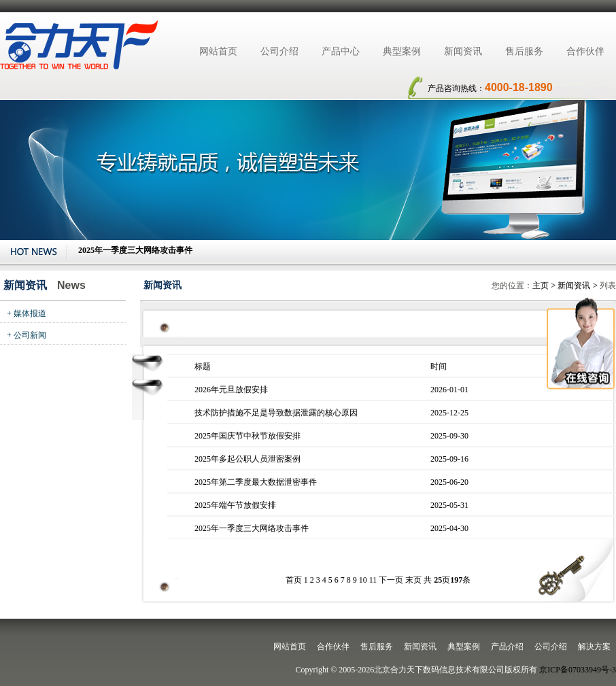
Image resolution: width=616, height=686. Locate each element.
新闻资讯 (463, 51)
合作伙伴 (585, 51)
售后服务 (524, 51)
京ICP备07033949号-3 (578, 670)
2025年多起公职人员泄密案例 (247, 459)
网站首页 (218, 51)
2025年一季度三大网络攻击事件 (252, 528)
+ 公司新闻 (27, 335)
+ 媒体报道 (27, 313)
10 (363, 580)
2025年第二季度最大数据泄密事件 (256, 482)
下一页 (391, 580)
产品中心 (341, 51)
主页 (541, 286)
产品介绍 (507, 647)
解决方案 (594, 647)
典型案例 (402, 51)
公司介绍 (279, 51)
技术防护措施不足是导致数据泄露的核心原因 (276, 413)
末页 (413, 580)
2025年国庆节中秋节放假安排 (247, 436)
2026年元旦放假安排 (231, 390)
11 (373, 580)
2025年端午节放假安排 (235, 505)
